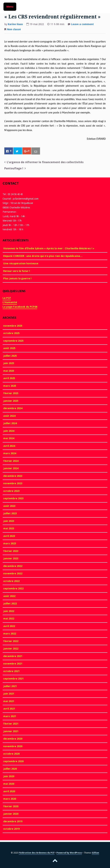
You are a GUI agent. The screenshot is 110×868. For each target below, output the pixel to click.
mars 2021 (10, 716)
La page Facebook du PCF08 (20, 307)
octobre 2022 (11, 581)
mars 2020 (10, 799)
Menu (10, 7)
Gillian (95, 853)
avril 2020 (9, 791)
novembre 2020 (13, 746)
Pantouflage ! (14, 168)
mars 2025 (10, 386)
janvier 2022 (11, 649)
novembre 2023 (13, 483)
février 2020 (11, 806)
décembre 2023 (13, 476)
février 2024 (11, 461)
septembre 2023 (13, 498)
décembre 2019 (13, 821)
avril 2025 (9, 378)
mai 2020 (9, 784)
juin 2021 (9, 694)
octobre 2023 (11, 491)
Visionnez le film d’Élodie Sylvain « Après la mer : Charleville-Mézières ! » (49, 248)
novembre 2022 (13, 573)
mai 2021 (9, 701)
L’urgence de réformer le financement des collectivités (45, 162)
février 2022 (11, 641)
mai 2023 (9, 528)
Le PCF (7, 298)
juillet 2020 (10, 769)
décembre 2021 (13, 656)
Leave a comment (82, 25)
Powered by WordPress (69, 853)
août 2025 (9, 348)
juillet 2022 (10, 604)
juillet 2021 (10, 686)
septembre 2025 (13, 341)
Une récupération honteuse (21, 263)
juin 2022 (9, 611)
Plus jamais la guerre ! (17, 278)
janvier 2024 (11, 468)
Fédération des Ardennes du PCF (37, 853)
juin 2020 (9, 776)
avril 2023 (9, 536)
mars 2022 (10, 634)
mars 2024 (10, 453)
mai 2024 (9, 438)
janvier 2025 (11, 401)
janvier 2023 (11, 558)
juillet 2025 (10, 356)
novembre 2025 (13, 326)
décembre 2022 (13, 566)
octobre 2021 (11, 671)
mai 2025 (9, 371)
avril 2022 (9, 626)
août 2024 (9, 416)
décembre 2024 (13, 408)
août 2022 (9, 596)
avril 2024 (9, 446)
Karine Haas (15, 24)
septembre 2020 (13, 761)
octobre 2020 (11, 754)
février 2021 (11, 724)
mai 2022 (9, 619)
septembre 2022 (13, 589)
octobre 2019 (11, 829)
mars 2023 (10, 543)
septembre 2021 (13, 679)
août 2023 (9, 506)
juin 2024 (9, 431)
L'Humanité (10, 302)
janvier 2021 (11, 731)
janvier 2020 (11, 814)
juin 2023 (9, 521)
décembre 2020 (13, 739)
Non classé (14, 29)
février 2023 (11, 551)
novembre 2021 (13, 664)
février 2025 (11, 393)
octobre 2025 (11, 333)
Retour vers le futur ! (17, 271)
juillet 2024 (10, 423)
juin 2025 (9, 363)
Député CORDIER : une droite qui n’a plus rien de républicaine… (43, 256)
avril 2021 (9, 709)
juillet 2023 (10, 513)
